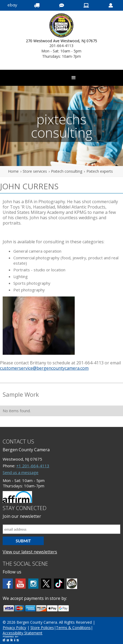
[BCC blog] (72, 584)
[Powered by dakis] (11, 639)
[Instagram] (33, 584)
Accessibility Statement (23, 633)
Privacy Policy (14, 628)
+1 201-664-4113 (33, 466)
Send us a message (21, 472)
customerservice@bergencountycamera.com (44, 368)
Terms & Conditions (73, 628)
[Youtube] (21, 584)
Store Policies (42, 628)
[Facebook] (8, 584)
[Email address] (61, 529)
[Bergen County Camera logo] (61, 26)
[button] (74, 78)
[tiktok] (59, 584)
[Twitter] (46, 584)
